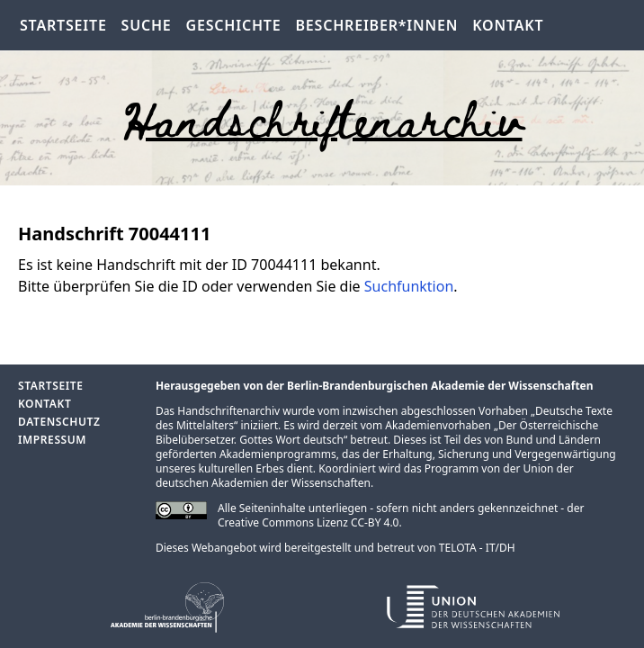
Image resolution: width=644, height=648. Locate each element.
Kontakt (508, 25)
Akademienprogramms (278, 454)
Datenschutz (59, 422)
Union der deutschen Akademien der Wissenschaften (365, 476)
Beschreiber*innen (377, 25)
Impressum (52, 440)
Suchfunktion (409, 286)
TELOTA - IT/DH (477, 548)
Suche (147, 25)
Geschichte (234, 25)
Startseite (63, 25)
